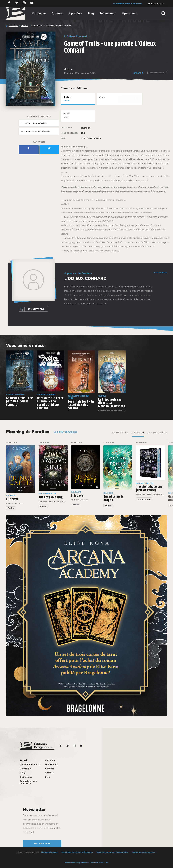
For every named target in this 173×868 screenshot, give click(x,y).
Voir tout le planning (65, 432)
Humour (25, 26)
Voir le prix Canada (157, 73)
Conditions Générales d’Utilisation (77, 852)
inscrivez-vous (42, 844)
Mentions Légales (49, 852)
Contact (49, 769)
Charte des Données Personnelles (112, 852)
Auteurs (57, 13)
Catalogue (39, 13)
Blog (91, 13)
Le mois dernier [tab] (119, 432)
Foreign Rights (156, 4)
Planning (50, 760)
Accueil (24, 760)
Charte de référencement (143, 852)
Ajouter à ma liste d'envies (34, 131)
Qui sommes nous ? (30, 764)
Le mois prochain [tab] (157, 432)
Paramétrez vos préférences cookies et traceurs (86, 863)
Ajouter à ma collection (33, 123)
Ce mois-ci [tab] (138, 432)
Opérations (130, 13)
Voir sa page (160, 273)
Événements (108, 13)
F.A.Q (22, 773)
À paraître (75, 13)
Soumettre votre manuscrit (127, 3)
